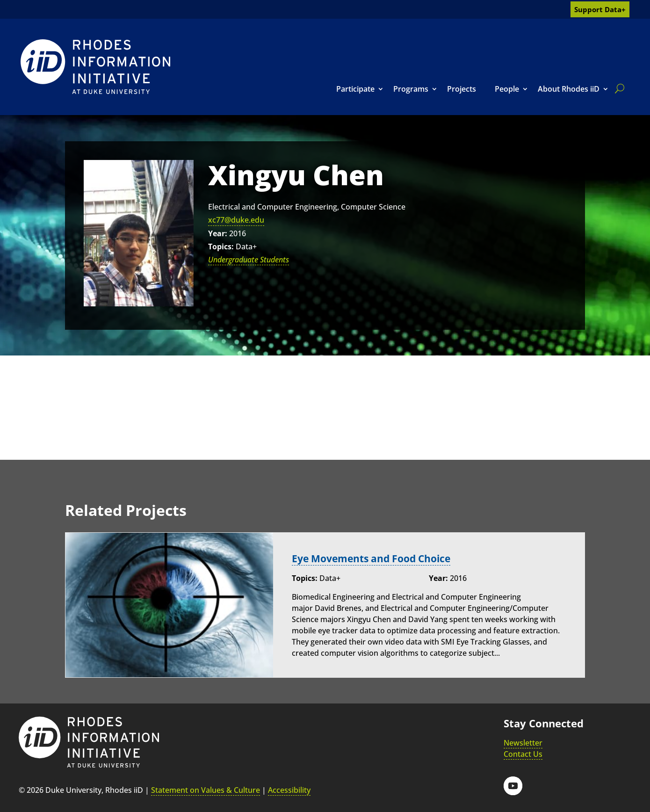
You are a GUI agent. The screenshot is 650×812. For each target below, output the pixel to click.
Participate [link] (355, 89)
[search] (618, 88)
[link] (95, 67)
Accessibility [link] (289, 790)
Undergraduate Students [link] (249, 260)
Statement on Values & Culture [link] (206, 790)
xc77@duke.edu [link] (236, 220)
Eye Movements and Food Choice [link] (376, 558)
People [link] (507, 89)
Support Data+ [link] (600, 9)
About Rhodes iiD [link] (569, 89)
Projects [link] (462, 89)
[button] (513, 786)
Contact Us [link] (523, 754)
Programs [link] (411, 89)
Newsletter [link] (523, 743)
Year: (218, 233)
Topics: (221, 246)
